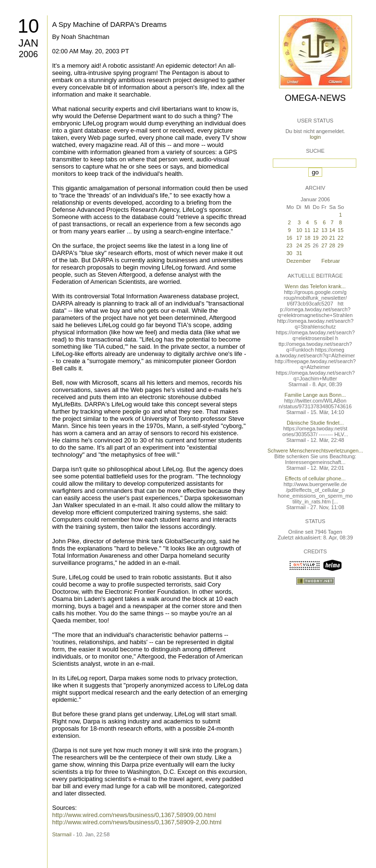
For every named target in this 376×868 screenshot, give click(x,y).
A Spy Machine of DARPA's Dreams (110, 24)
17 (299, 238)
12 (315, 230)
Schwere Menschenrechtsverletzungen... (315, 451)
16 (290, 238)
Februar (331, 261)
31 (299, 253)
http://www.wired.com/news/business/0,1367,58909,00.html (134, 815)
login (315, 137)
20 (324, 238)
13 (324, 230)
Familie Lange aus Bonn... (315, 395)
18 (307, 238)
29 (340, 245)
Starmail (62, 834)
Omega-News (315, 98)
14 (332, 230)
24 (299, 245)
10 (29, 26)
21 (332, 238)
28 (332, 245)
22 (340, 238)
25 (307, 245)
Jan (28, 43)
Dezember (299, 261)
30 (290, 253)
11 (307, 230)
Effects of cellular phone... (315, 478)
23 (290, 245)
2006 (28, 54)
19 (315, 238)
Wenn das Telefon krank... (315, 286)
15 (340, 230)
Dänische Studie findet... (315, 423)
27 (324, 245)
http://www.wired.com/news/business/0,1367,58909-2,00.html (137, 822)
